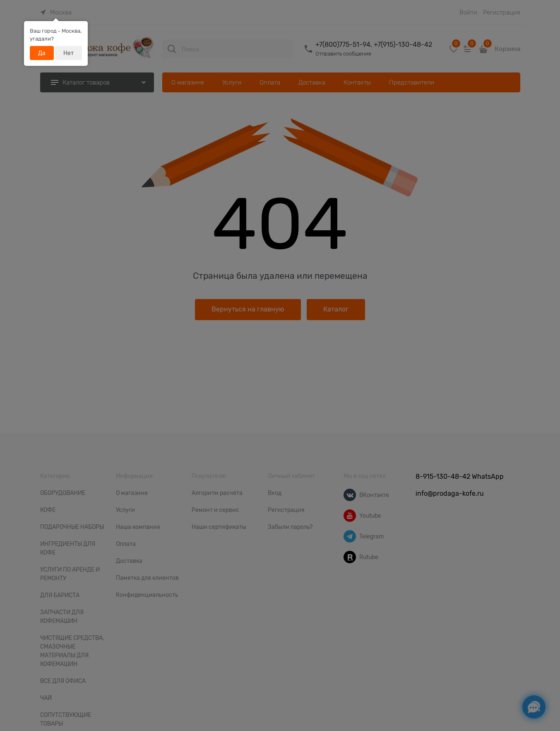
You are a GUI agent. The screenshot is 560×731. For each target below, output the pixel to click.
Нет (68, 53)
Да (42, 53)
